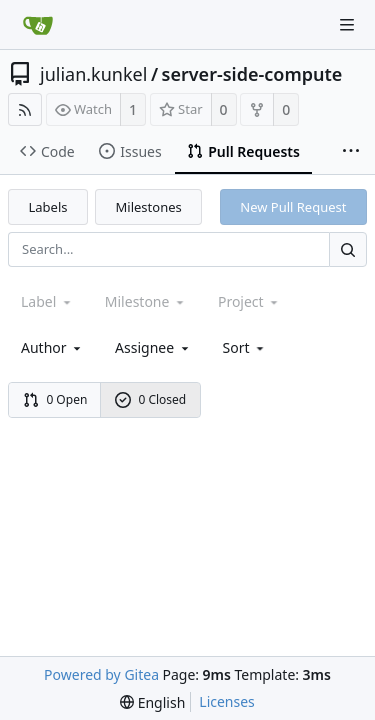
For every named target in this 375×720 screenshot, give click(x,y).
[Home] (38, 25)
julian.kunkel (93, 74)
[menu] (245, 347)
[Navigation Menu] (347, 25)
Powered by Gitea (101, 674)
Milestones (149, 207)
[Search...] (348, 249)
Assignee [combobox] (153, 347)
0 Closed (151, 399)
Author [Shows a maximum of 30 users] (52, 347)
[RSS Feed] (25, 109)
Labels (48, 207)
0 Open (55, 399)
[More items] (351, 152)
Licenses (227, 701)
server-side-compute (252, 74)
